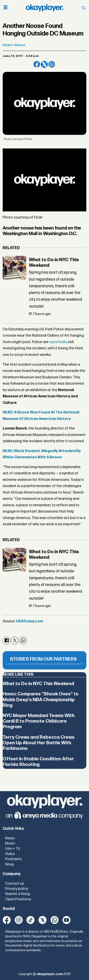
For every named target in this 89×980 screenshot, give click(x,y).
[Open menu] (6, 8)
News (10, 838)
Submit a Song (17, 894)
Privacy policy (17, 889)
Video (10, 854)
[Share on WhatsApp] (52, 64)
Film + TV (13, 849)
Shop (10, 864)
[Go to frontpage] (44, 8)
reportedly (58, 342)
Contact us (15, 884)
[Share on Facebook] (37, 64)
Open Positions (18, 899)
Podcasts (13, 859)
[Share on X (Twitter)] (44, 64)
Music (10, 843)
